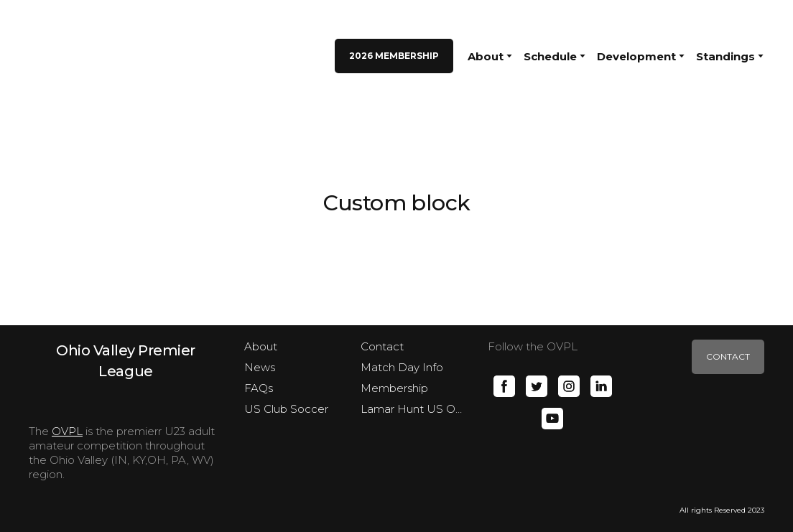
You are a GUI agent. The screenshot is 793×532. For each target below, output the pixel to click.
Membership (394, 388)
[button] (394, 56)
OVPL (67, 431)
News (260, 367)
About (261, 346)
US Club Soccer (286, 409)
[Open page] (126, 360)
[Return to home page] (63, 56)
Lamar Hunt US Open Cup (413, 409)
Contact (382, 346)
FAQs (259, 388)
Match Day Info (402, 367)
